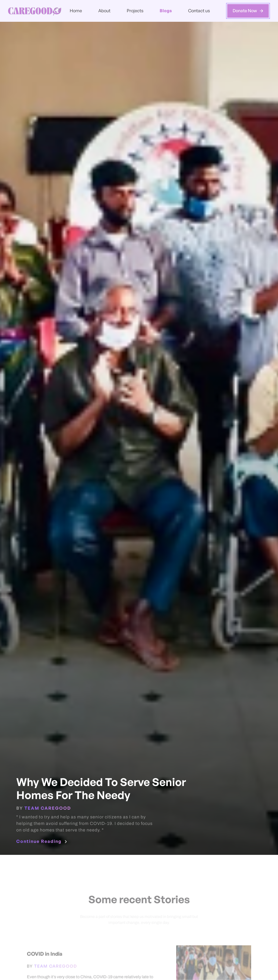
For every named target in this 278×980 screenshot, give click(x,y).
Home (76, 11)
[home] (35, 11)
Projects (135, 11)
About (104, 11)
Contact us (199, 11)
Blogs (166, 11)
